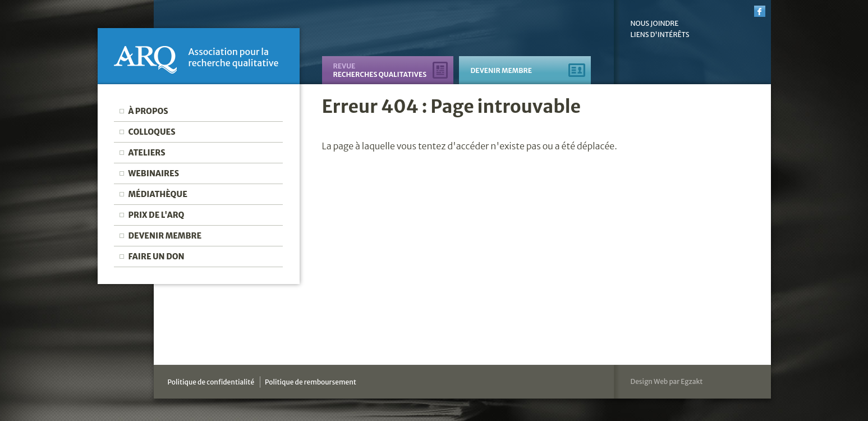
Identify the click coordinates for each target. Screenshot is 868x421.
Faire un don (156, 257)
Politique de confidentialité (211, 382)
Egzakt (692, 381)
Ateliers (146, 153)
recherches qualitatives (380, 70)
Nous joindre (655, 24)
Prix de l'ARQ (156, 215)
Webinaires (153, 173)
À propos (148, 111)
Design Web (649, 381)
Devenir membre (165, 236)
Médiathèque (157, 194)
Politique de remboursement (311, 382)
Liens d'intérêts (660, 35)
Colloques (151, 132)
